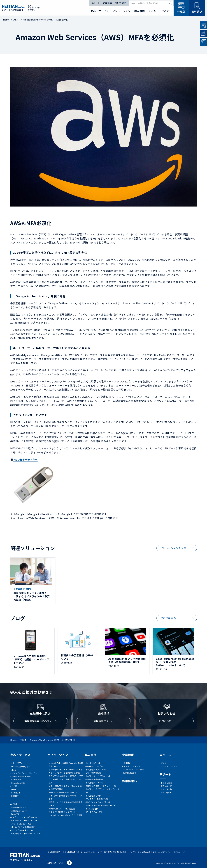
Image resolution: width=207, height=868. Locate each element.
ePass (14, 770)
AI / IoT (14, 804)
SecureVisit (16, 793)
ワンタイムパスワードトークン (24, 773)
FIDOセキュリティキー (21, 767)
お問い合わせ (166, 721)
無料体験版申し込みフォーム (41, 721)
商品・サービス (100, 11)
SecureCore (16, 780)
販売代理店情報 (130, 773)
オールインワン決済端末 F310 (24, 827)
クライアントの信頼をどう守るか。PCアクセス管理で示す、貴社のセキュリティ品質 (66, 779)
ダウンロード (166, 786)
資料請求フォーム (103, 721)
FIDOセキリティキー (25, 459)
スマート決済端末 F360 (21, 824)
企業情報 (107, 3)
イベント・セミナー (160, 11)
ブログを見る (168, 618)
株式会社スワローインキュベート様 (101, 786)
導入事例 (140, 11)
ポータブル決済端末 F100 (22, 830)
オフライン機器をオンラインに (62, 812)
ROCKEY (15, 796)
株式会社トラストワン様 (96, 769)
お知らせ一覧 (166, 789)
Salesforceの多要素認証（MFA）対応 (64, 792)
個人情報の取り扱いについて (77, 852)
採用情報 (120, 3)
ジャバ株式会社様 (93, 773)
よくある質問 (166, 783)
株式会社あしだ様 (93, 796)
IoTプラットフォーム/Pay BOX (24, 817)
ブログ (163, 763)
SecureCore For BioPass (21, 776)
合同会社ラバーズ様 (94, 766)
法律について (96, 852)
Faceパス (15, 814)
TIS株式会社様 (92, 809)
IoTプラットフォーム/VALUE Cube (26, 833)
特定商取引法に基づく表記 (115, 852)
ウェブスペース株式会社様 (97, 799)
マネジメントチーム (132, 766)
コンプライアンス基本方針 (140, 852)
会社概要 (127, 763)
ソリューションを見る (173, 548)
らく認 (14, 786)
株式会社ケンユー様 (94, 783)
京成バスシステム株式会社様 (98, 802)
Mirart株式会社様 (93, 763)
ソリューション (121, 11)
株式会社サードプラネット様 (98, 776)
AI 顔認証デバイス (19, 807)
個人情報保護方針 (55, 852)
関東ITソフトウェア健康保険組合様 (101, 805)
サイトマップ (179, 852)
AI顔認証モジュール (20, 811)
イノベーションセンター (134, 769)
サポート (96, 3)
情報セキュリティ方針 (162, 852)
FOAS (14, 789)
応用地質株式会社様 (94, 779)
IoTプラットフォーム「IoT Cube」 (26, 820)
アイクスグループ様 (94, 812)
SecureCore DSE (18, 783)
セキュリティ (17, 763)
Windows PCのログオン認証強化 (63, 809)
